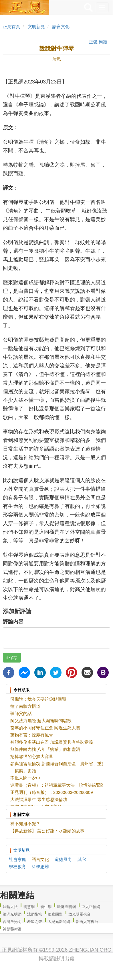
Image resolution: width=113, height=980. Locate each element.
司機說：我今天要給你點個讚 (38, 699)
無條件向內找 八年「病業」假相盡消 (45, 749)
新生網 (46, 907)
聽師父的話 (21, 713)
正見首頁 (11, 27)
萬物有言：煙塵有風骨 (32, 735)
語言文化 (61, 27)
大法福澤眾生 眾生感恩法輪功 (39, 799)
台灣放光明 (12, 922)
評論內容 (13, 621)
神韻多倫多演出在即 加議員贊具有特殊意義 (52, 742)
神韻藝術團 (12, 929)
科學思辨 (40, 867)
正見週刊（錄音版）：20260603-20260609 (51, 792)
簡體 (103, 42)
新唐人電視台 (87, 922)
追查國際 (55, 914)
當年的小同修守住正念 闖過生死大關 (45, 728)
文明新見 (36, 27)
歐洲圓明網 (67, 907)
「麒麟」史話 (23, 771)
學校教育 (17, 867)
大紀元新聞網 (59, 922)
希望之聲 (35, 922)
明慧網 (29, 907)
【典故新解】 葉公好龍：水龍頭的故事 (47, 831)
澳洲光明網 (12, 914)
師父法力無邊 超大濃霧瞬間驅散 (41, 721)
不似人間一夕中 (25, 778)
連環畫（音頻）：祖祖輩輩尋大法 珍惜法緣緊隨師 (60, 785)
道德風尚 (63, 859)
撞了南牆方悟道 (25, 706)
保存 (12, 658)
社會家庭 (17, 859)
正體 (93, 42)
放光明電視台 (80, 914)
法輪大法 (10, 907)
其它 (82, 859)
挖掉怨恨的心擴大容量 (32, 756)
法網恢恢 (35, 914)
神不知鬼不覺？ (25, 824)
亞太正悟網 (91, 907)
